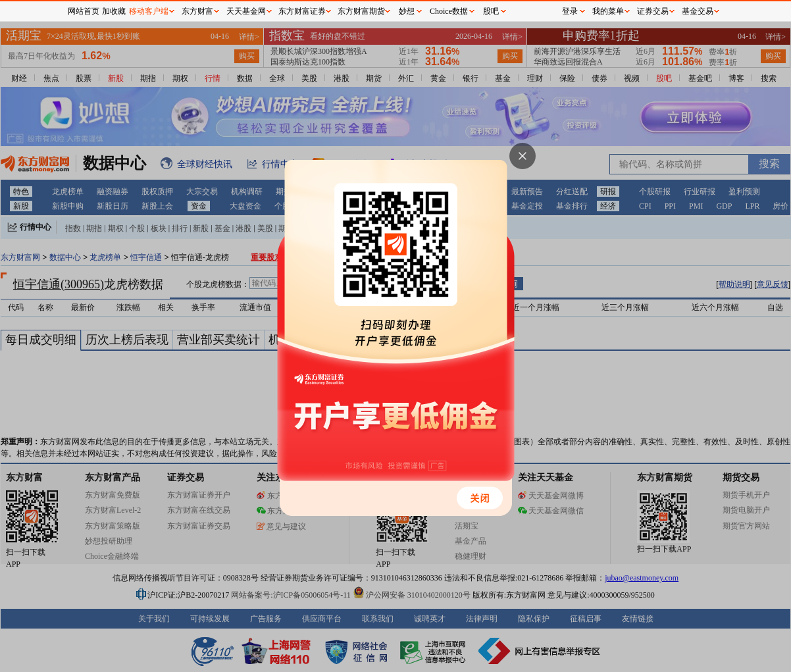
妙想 (407, 11)
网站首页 (84, 11)
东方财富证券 (302, 11)
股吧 (491, 11)
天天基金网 (246, 11)
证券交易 (653, 11)
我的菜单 (608, 11)
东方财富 (197, 11)
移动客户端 (149, 11)
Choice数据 (449, 11)
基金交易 (698, 11)
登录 (570, 11)
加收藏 (114, 11)
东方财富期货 (361, 11)
